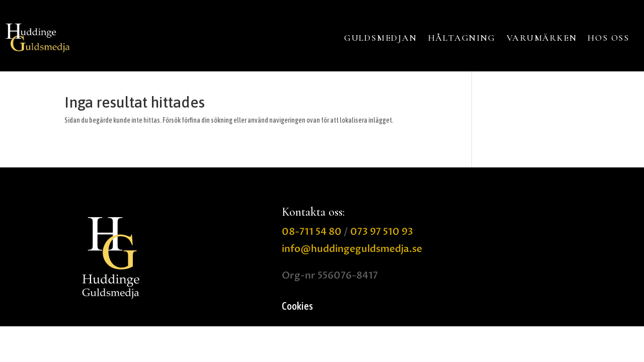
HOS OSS (609, 38)
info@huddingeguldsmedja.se (352, 249)
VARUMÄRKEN (542, 38)
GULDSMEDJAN (381, 38)
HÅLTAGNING (462, 38)
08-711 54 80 (312, 232)
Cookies (297, 307)
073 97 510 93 (382, 232)
